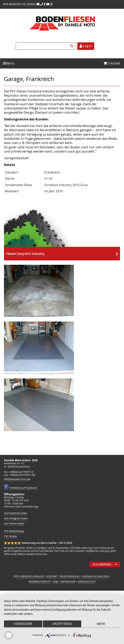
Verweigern (23, 624)
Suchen (72, 46)
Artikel (112, 63)
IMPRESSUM (68, 582)
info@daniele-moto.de (17, 479)
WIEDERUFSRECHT (40, 582)
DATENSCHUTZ (87, 582)
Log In (86, 46)
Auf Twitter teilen (14, 523)
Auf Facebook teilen (16, 513)
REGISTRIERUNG (70, 576)
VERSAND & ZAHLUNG (95, 576)
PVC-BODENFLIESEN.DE (30, 576)
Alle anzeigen (102, 564)
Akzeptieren (62, 624)
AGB (56, 582)
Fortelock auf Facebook (23, 488)
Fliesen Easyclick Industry (25, 254)
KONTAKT (52, 576)
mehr (101, 624)
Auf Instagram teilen (16, 518)
